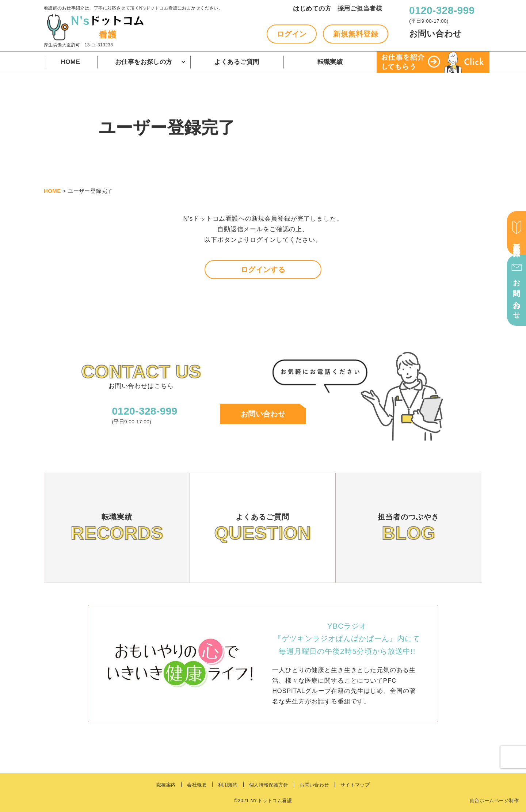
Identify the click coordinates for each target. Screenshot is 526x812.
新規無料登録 (356, 34)
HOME (71, 62)
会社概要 (197, 785)
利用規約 (228, 785)
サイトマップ (355, 785)
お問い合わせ (436, 34)
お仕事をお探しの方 (144, 62)
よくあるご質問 (237, 62)
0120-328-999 (442, 11)
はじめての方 (312, 9)
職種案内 (166, 785)
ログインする (263, 270)
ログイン (292, 34)
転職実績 (330, 62)
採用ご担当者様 (360, 9)
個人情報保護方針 (269, 785)
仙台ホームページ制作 (494, 800)
